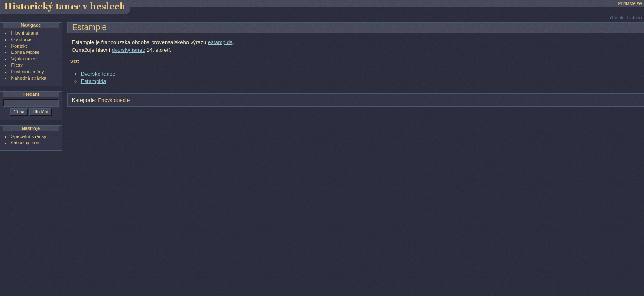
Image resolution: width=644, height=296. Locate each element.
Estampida (94, 81)
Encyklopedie (114, 100)
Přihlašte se (630, 3)
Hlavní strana (25, 33)
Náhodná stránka (29, 78)
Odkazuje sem (26, 143)
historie (635, 18)
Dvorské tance (98, 74)
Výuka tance (24, 59)
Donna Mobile (26, 52)
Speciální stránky (29, 136)
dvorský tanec (128, 50)
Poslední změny (28, 72)
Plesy (17, 65)
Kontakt (19, 46)
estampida (220, 42)
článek (616, 18)
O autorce (22, 39)
